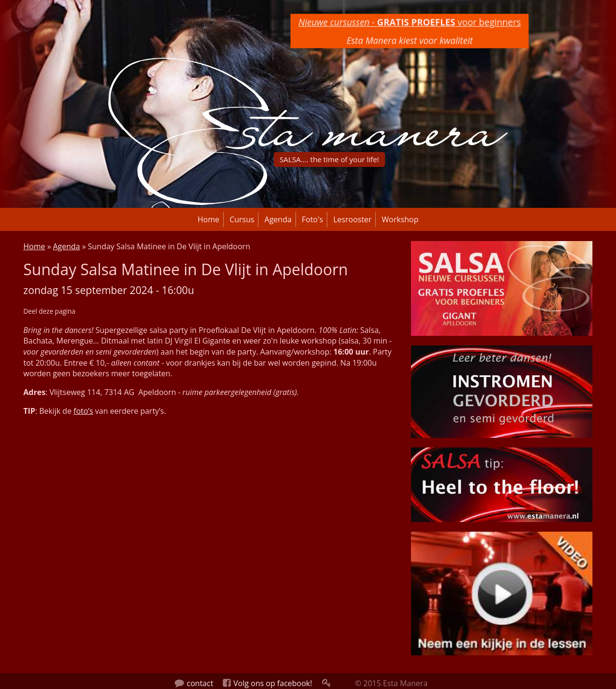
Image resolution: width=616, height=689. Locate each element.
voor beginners (410, 22)
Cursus (242, 219)
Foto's (312, 219)
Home (209, 219)
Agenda (278, 219)
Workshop (400, 219)
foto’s (83, 411)
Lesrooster (353, 219)
